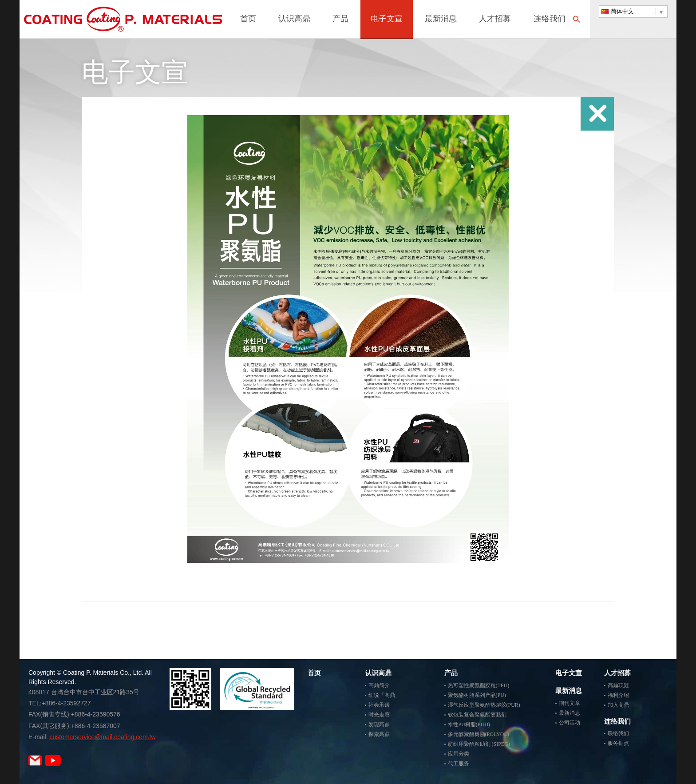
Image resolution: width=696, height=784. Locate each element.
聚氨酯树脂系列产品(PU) (477, 695)
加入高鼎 (618, 705)
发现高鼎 (379, 724)
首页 (248, 20)
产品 (340, 20)
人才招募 (495, 20)
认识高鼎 (294, 20)
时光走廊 (379, 715)
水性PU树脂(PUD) (469, 724)
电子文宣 (387, 20)
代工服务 (459, 764)
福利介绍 (618, 695)
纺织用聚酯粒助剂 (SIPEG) (479, 744)
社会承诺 (379, 705)
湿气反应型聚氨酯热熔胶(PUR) (484, 705)
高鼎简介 (379, 685)
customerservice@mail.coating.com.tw (102, 737)
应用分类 (459, 754)
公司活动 (569, 723)
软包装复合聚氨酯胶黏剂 (477, 715)
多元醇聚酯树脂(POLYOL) (478, 734)
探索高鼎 (379, 734)
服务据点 (618, 743)
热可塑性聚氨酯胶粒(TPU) (479, 685)
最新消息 (441, 20)
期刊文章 (569, 703)
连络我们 (550, 20)
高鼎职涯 (618, 685)
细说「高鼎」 (384, 695)
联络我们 (618, 733)
